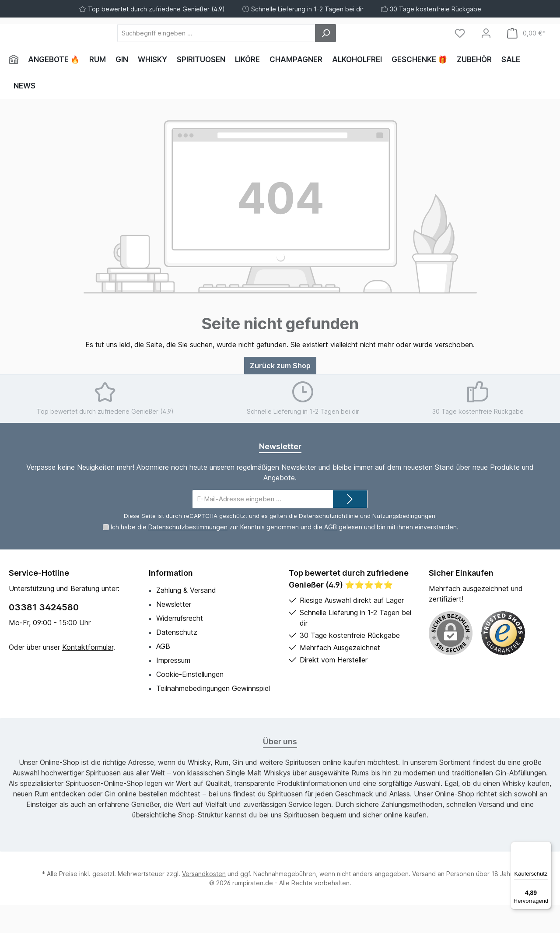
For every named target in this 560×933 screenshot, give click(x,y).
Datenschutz (177, 660)
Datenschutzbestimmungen (188, 555)
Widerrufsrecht (180, 646)
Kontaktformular (88, 675)
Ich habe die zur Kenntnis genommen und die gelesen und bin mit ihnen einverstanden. (285, 555)
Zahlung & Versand (186, 618)
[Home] (16, 88)
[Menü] (546, 847)
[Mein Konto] (486, 47)
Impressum (173, 688)
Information (171, 601)
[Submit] (350, 527)
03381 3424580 (44, 635)
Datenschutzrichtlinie (329, 544)
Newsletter (174, 632)
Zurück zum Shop (280, 393)
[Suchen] (374, 47)
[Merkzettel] (460, 47)
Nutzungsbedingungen (404, 544)
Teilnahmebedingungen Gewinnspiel (213, 716)
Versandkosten (204, 902)
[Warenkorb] (526, 47)
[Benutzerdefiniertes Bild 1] (503, 661)
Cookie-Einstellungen (190, 702)
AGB (331, 555)
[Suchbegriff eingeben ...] (264, 47)
